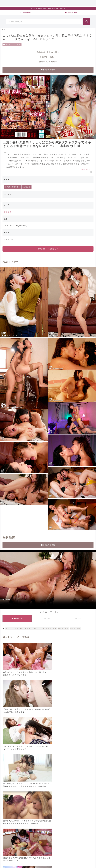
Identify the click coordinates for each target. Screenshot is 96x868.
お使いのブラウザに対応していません (48, 579)
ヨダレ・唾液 (51, 628)
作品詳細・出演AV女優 (48, 52)
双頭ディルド (75, 628)
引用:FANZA (85, 170)
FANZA (17, 619)
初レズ (8, 628)
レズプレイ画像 (48, 57)
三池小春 (27, 187)
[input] (44, 22)
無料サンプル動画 (48, 62)
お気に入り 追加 (48, 70)
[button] (87, 22)
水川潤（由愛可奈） (13, 187)
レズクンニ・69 (38, 628)
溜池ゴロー (9, 212)
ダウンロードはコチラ (48, 249)
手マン (27, 628)
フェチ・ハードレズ (12, 45)
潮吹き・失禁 (63, 628)
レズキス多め (18, 628)
